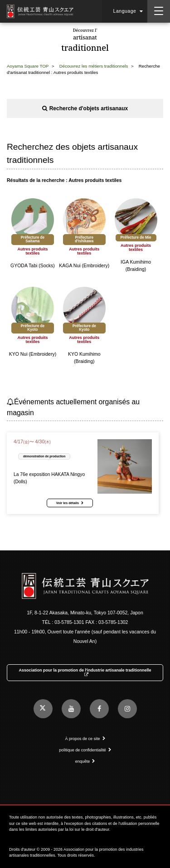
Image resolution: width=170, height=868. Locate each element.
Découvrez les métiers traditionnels (94, 66)
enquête (85, 761)
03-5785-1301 (69, 622)
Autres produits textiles (32, 251)
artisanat (85, 41)
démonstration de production (44, 456)
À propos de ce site (85, 739)
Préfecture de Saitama (33, 239)
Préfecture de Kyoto (33, 328)
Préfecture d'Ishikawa (84, 239)
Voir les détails (70, 503)
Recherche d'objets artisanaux (85, 108)
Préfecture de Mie (136, 238)
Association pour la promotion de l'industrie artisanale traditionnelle (85, 672)
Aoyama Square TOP (28, 66)
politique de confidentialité (85, 750)
